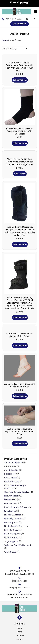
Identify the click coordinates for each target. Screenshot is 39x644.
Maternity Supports (13, 519)
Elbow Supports (11, 496)
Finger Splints (10, 500)
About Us (19, 636)
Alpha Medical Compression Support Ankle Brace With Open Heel (20, 131)
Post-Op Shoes (11, 530)
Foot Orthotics (11, 503)
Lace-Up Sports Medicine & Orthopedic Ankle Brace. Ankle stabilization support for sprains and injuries (20, 231)
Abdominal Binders (13, 462)
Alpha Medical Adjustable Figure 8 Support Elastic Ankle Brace (19, 432)
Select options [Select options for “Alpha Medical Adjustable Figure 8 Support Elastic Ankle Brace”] (20, 444)
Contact (20, 639)
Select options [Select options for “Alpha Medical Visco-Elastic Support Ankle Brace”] (20, 346)
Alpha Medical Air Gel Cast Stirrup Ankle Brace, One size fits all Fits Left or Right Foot (19, 162)
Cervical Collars (12, 481)
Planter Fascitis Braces (15, 526)
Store (20, 632)
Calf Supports (11, 478)
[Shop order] (15, 48)
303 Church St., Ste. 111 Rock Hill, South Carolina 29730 (20, 573)
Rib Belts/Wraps (12, 538)
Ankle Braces (10, 466)
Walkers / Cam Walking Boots (18, 545)
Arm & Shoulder (11, 470)
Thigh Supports (11, 541)
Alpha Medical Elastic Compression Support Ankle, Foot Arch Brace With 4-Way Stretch (19, 66)
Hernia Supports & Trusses (17, 507)
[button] (20, 617)
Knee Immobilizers (13, 515)
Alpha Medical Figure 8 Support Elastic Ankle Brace (19, 385)
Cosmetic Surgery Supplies (17, 492)
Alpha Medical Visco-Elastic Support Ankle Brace (19, 335)
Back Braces (10, 474)
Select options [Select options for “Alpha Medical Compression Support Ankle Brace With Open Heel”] (20, 143)
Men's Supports (11, 522)
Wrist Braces (10, 552)
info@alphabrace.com (20, 588)
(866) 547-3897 (14, 19)
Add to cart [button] (20, 174)
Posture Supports (12, 534)
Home (5, 40)
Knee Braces (10, 511)
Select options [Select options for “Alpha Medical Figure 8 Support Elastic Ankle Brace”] (20, 396)
